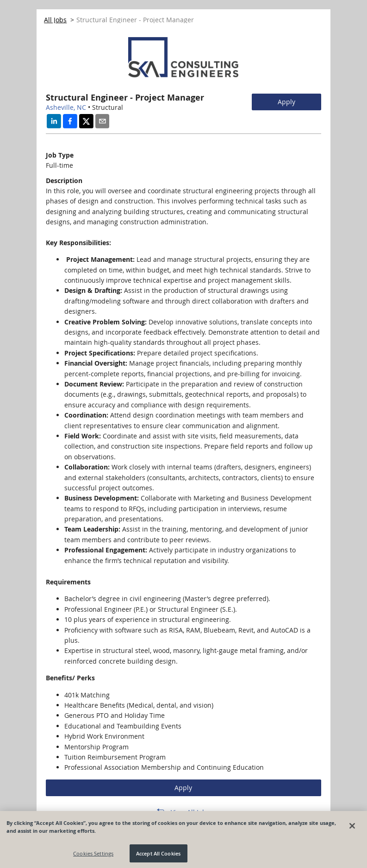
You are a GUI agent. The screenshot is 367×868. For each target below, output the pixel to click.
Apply (286, 102)
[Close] (352, 829)
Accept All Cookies (158, 856)
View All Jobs (190, 812)
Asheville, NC (66, 107)
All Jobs (55, 20)
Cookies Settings (93, 856)
